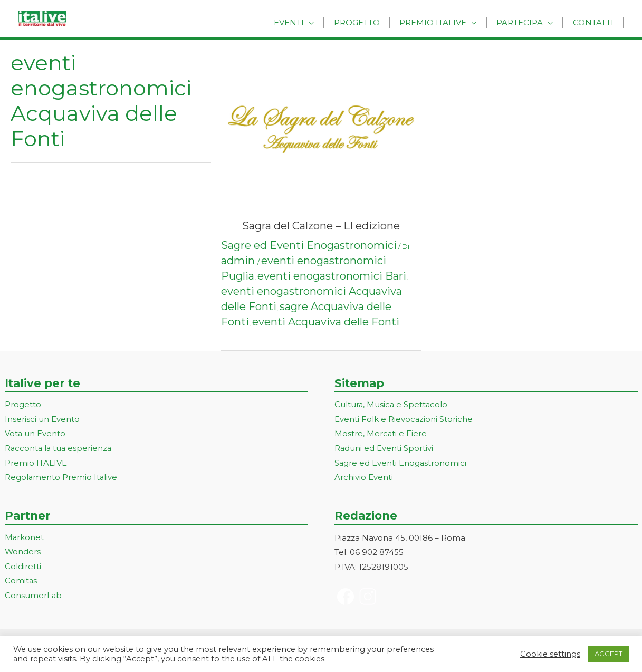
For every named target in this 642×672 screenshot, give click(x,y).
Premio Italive (442, 22)
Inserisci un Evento (42, 420)
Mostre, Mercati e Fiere (381, 434)
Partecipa (525, 22)
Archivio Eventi (364, 478)
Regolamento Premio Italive (61, 478)
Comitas (21, 582)
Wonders (23, 553)
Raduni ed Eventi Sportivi (384, 449)
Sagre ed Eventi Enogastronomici (309, 245)
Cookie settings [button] (550, 654)
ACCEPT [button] (609, 654)
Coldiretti (23, 567)
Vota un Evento (35, 434)
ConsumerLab (33, 597)
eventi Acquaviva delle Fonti (326, 322)
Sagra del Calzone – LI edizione (321, 226)
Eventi (305, 22)
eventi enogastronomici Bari (332, 276)
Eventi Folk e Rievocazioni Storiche (404, 420)
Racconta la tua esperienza (59, 449)
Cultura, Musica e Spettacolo (392, 405)
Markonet (25, 538)
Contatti (595, 22)
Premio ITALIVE (36, 464)
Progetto (369, 22)
